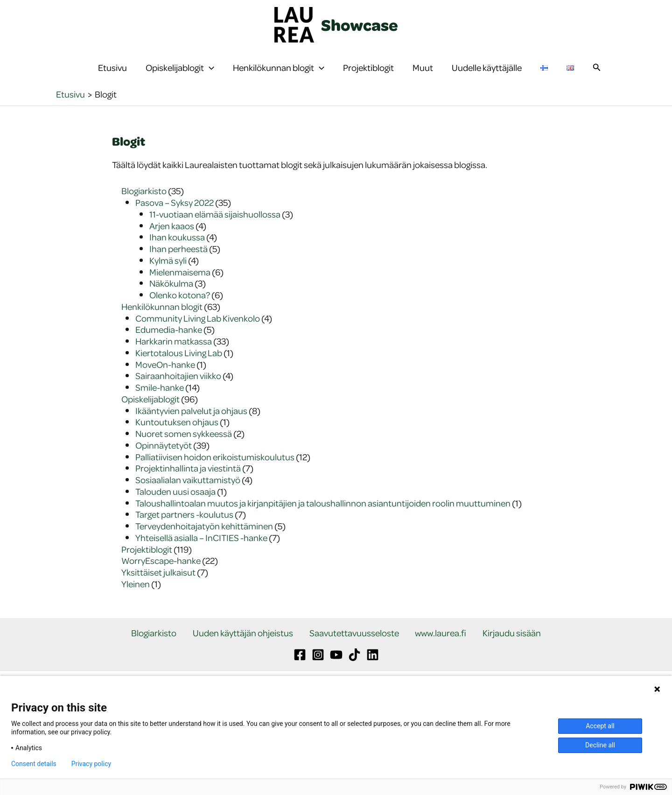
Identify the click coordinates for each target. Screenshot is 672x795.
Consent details (34, 764)
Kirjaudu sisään (498, 652)
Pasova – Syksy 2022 (175, 221)
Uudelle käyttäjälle (487, 77)
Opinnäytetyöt (164, 464)
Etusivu (112, 77)
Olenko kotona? (180, 313)
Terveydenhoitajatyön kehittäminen (204, 545)
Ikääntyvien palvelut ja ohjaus (191, 429)
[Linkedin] (373, 674)
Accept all (600, 726)
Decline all (600, 745)
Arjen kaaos (172, 244)
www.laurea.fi (434, 652)
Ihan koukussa (177, 256)
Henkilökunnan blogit (279, 77)
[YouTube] (336, 674)
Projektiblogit (368, 77)
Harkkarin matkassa (174, 360)
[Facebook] (300, 674)
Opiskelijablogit (180, 77)
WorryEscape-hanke (161, 579)
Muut (423, 77)
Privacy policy (91, 764)
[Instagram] (318, 674)
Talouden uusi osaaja (175, 510)
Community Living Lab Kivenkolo (198, 337)
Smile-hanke (160, 406)
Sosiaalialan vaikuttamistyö (188, 498)
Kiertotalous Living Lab (179, 371)
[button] (209, 77)
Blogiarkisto (144, 209)
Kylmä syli (168, 279)
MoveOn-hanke (165, 383)
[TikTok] (354, 674)
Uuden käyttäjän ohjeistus (250, 652)
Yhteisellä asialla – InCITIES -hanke (201, 556)
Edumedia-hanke (169, 348)
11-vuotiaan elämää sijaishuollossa (215, 233)
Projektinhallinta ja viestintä (188, 487)
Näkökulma (171, 302)
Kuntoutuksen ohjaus (177, 440)
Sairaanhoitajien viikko (178, 394)
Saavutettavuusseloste (354, 652)
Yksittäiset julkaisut (158, 591)
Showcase (360, 25)
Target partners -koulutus (184, 533)
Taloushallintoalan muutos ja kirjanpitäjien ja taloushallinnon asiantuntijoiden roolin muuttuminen (323, 522)
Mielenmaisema (180, 291)
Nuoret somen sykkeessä (184, 452)
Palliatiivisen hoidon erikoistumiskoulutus (215, 475)
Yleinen (136, 602)
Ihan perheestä (178, 267)
